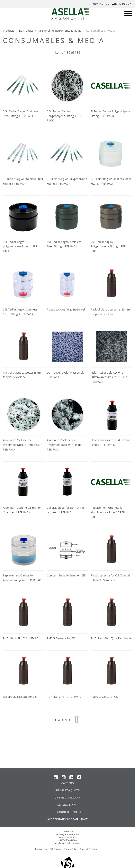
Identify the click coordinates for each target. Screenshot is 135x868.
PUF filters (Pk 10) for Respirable (111, 638)
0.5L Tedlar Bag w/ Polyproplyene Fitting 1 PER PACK (64, 116)
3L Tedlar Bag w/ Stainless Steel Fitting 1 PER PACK (111, 181)
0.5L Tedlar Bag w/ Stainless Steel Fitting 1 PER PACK (21, 114)
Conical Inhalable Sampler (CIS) (66, 575)
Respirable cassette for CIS (20, 697)
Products (9, 31)
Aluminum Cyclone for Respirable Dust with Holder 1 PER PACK (66, 445)
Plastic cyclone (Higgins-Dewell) (67, 309)
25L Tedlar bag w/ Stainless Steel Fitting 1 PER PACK (20, 312)
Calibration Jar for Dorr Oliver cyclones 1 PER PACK (65, 510)
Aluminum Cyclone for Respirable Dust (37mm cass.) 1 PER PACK (23, 445)
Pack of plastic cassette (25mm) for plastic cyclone (111, 312)
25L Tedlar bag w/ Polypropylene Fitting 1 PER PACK (108, 247)
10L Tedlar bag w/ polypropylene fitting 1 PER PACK (20, 247)
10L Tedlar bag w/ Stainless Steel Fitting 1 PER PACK (64, 244)
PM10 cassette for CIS (105, 697)
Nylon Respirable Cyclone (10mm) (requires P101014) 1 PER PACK (109, 377)
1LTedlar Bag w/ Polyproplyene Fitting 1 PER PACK (110, 114)
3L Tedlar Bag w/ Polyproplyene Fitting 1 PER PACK (67, 181)
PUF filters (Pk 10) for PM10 (64, 697)
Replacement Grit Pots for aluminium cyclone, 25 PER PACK (108, 512)
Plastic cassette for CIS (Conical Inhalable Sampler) (110, 578)
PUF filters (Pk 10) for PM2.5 (21, 638)
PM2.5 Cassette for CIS (61, 638)
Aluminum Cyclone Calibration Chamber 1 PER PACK (22, 510)
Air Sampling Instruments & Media (60, 31)
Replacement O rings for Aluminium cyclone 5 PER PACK (23, 578)
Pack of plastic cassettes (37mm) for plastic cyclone (23, 375)
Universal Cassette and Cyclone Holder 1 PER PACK (111, 442)
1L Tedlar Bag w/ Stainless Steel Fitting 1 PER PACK (23, 181)
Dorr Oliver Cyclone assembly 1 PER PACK (67, 375)
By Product (26, 31)
